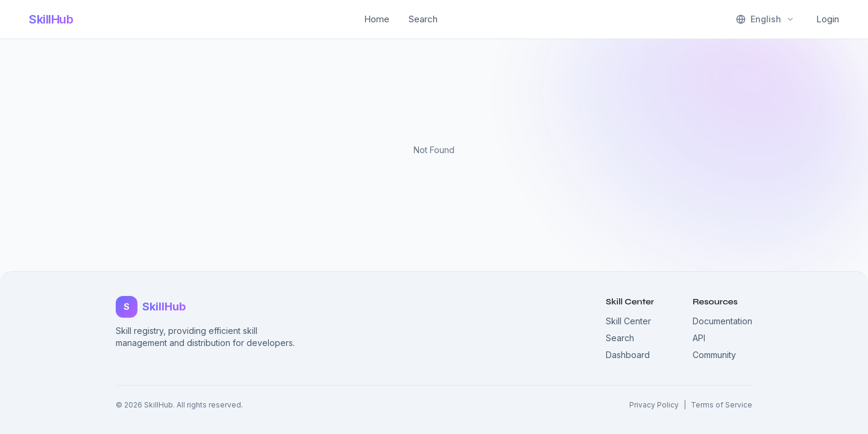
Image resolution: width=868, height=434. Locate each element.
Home (377, 19)
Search (423, 19)
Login (828, 19)
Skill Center (628, 321)
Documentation (722, 321)
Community (714, 355)
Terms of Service (722, 405)
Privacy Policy (654, 405)
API (699, 338)
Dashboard (628, 355)
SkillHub (51, 19)
